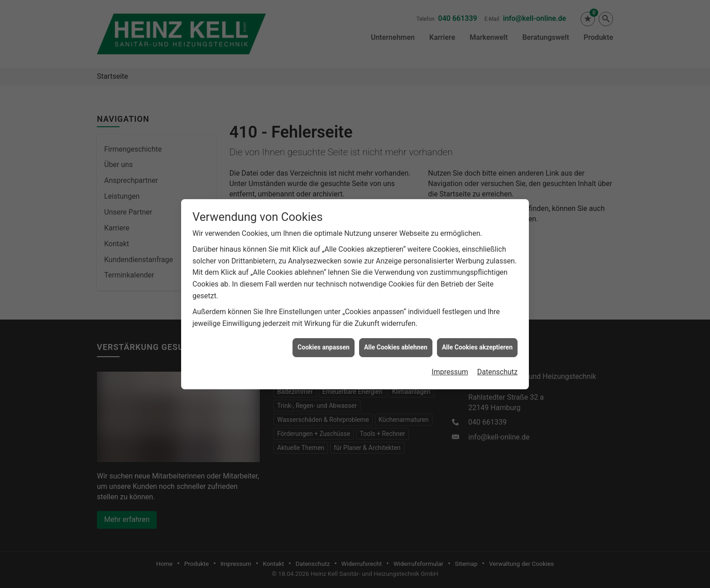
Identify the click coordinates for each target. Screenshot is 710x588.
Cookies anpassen (324, 344)
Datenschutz (497, 368)
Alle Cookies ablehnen (396, 344)
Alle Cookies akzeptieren (477, 344)
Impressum (450, 368)
